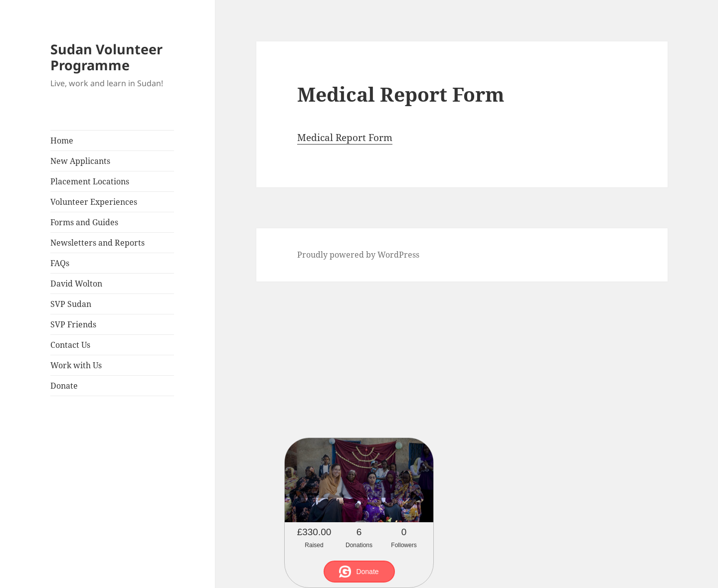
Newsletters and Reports (97, 243)
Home (62, 141)
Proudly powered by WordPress (358, 255)
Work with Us (76, 365)
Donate (64, 386)
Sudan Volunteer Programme (106, 57)
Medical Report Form (345, 138)
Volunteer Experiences (94, 202)
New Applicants (80, 161)
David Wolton (76, 284)
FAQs (60, 263)
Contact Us (70, 345)
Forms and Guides (84, 222)
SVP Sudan (71, 304)
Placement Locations (90, 181)
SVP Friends (73, 324)
